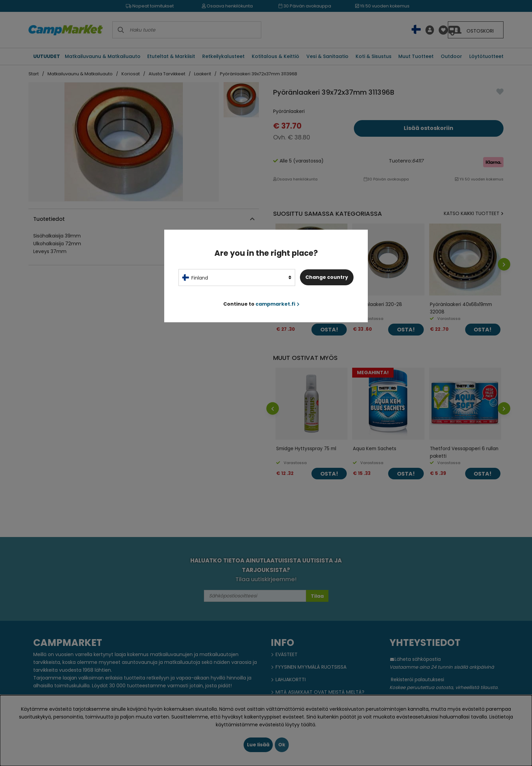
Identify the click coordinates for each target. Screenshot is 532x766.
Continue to (261, 304)
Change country (327, 277)
